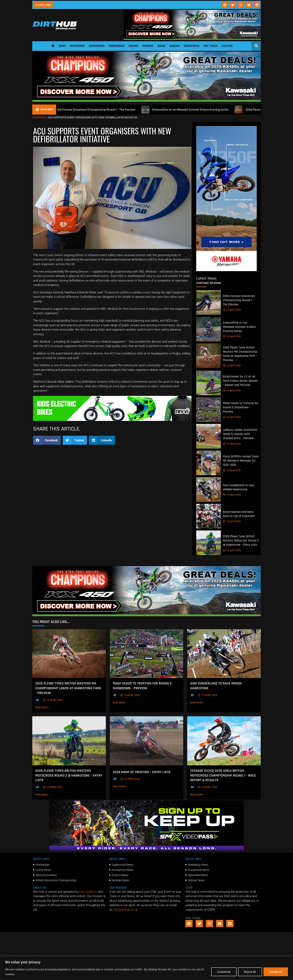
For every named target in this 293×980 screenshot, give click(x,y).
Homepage (39, 117)
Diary (62, 46)
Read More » (51, 707)
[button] (47, 440)
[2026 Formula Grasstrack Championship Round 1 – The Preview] (209, 302)
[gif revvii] (112, 420)
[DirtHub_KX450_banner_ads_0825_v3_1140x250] (192, 39)
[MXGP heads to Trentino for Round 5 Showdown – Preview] (209, 410)
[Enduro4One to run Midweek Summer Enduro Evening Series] (209, 329)
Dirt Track (210, 46)
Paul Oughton (88, 892)
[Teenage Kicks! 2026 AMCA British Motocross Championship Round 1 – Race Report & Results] (224, 741)
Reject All (250, 972)
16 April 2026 (232, 310)
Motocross (77, 46)
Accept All (276, 972)
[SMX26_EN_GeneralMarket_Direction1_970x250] (146, 849)
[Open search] (256, 46)
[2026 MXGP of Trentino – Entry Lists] (147, 741)
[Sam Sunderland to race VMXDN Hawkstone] (209, 490)
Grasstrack (191, 46)
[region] (146, 968)
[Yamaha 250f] (226, 270)
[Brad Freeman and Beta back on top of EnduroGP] (209, 516)
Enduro (133, 46)
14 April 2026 (208, 787)
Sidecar (174, 46)
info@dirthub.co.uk (126, 910)
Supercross (97, 46)
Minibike (148, 46)
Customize (224, 972)
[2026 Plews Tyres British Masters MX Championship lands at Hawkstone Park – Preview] (209, 356)
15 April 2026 (232, 444)
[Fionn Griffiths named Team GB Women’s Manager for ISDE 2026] (209, 463)
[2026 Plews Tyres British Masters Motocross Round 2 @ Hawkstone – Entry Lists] (209, 543)
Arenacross (117, 46)
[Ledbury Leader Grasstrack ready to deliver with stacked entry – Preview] (209, 436)
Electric (227, 46)
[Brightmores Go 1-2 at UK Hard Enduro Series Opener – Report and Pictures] (209, 383)
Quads (161, 46)
